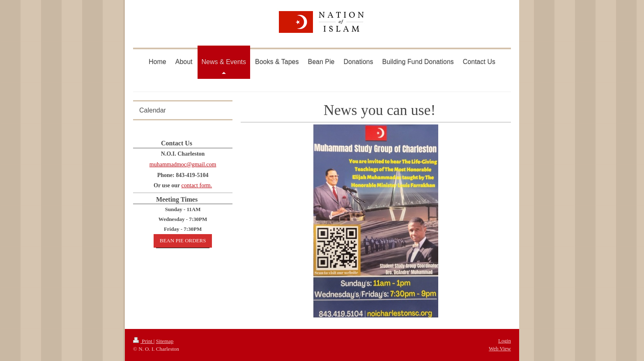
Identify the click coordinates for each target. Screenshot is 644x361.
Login (505, 341)
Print (143, 341)
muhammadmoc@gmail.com (183, 164)
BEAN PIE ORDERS (183, 240)
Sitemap (165, 341)
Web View (500, 348)
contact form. (197, 185)
